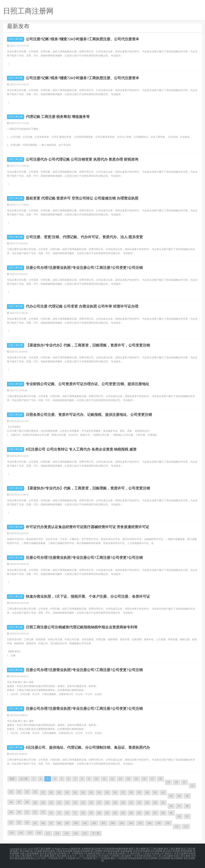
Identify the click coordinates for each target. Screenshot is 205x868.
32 (83, 792)
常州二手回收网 (67, 858)
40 (147, 792)
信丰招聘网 (156, 851)
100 (76, 823)
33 (91, 792)
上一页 (24, 779)
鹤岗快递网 (49, 851)
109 (159, 823)
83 (123, 813)
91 (187, 816)
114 (21, 833)
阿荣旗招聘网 (135, 858)
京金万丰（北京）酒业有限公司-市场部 (88, 856)
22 (192, 786)
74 (51, 813)
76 (67, 813)
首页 (12, 779)
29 (59, 792)
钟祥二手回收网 (49, 858)
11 (104, 779)
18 (160, 779)
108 (149, 823)
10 (96, 779)
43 (171, 796)
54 (75, 803)
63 (147, 803)
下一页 (96, 833)
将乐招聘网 (177, 858)
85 (139, 813)
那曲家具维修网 (81, 851)
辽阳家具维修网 (64, 851)
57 (99, 803)
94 (27, 822)
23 (11, 792)
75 (59, 813)
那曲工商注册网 (21, 851)
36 (115, 792)
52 (59, 803)
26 (35, 792)
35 (107, 792)
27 (43, 792)
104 (113, 823)
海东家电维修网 (111, 851)
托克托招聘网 (150, 858)
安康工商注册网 (182, 856)
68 (187, 806)
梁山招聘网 (96, 851)
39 (139, 792)
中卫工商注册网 (41, 856)
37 (123, 792)
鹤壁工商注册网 (137, 849)
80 (99, 813)
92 (11, 822)
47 (19, 802)
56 (91, 803)
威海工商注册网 (58, 856)
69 (11, 812)
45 (187, 796)
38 (131, 792)
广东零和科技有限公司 (144, 856)
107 (140, 823)
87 (155, 813)
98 (59, 823)
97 (51, 823)
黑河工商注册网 (172, 849)
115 (30, 833)
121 (85, 833)
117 (48, 833)
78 (83, 813)
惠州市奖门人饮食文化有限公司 (147, 854)
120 (75, 833)
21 (184, 782)
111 (177, 826)
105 (122, 823)
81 (107, 813)
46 (11, 802)
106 (131, 823)
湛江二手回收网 (101, 858)
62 (139, 803)
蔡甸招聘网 (186, 851)
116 (39, 833)
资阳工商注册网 (23, 856)
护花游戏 (107, 849)
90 (179, 816)
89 (171, 813)
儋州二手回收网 (119, 858)
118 (57, 833)
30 (67, 792)
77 (75, 813)
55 (83, 803)
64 (155, 803)
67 (179, 806)
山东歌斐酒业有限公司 (118, 854)
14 (128, 779)
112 (186, 826)
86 (147, 813)
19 (168, 782)
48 (27, 802)
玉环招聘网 (164, 858)
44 (179, 796)
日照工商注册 (16, 39)
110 (168, 823)
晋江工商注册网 (155, 849)
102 (94, 823)
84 (131, 813)
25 (27, 792)
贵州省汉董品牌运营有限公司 (55, 854)
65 (163, 803)
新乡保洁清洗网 (171, 851)
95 (35, 823)
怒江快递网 (36, 851)
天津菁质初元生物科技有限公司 (88, 854)
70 (19, 812)
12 (112, 779)
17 (152, 779)
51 (51, 803)
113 (12, 833)
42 (163, 792)
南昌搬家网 (126, 851)
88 (163, 813)
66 (171, 806)
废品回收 (96, 849)
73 (43, 812)
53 (67, 803)
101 (85, 823)
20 (176, 782)
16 (144, 779)
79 (91, 813)
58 (107, 803)
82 (115, 813)
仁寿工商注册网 (165, 856)
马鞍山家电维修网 (29, 854)
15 (136, 779)
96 (43, 823)
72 (35, 812)
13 (120, 779)
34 (99, 792)
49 (35, 803)
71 (27, 812)
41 (155, 792)
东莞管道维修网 (141, 851)
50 (43, 803)
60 (123, 803)
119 (66, 833)
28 (51, 792)
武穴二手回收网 (84, 858)
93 (19, 822)
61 (131, 803)
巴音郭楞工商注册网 (120, 856)
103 (103, 823)
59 (115, 803)
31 (75, 792)
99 (67, 823)
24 (19, 792)
